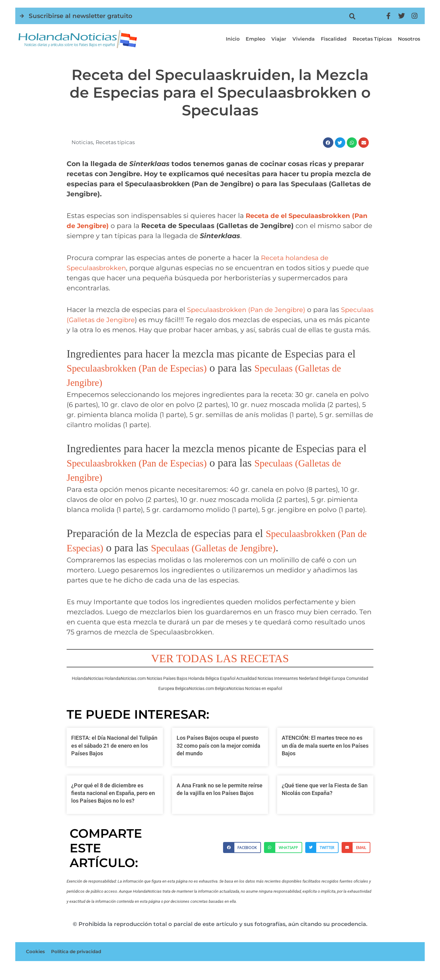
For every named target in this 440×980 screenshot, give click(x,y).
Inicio (233, 39)
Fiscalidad (334, 39)
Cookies (36, 962)
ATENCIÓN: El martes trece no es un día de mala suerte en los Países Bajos (325, 755)
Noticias (83, 142)
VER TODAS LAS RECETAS (220, 668)
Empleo (255, 39)
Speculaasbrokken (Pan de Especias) (147, 378)
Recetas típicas (372, 39)
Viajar (279, 39)
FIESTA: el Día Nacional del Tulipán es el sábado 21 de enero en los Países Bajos (114, 755)
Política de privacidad (79, 962)
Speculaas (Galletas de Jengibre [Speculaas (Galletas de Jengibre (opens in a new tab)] (120, 320)
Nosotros (409, 39)
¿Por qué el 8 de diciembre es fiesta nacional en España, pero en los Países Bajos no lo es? (113, 803)
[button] (352, 16)
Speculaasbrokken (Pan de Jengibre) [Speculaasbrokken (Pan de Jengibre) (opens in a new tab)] (249, 310)
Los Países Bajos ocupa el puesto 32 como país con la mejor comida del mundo (218, 755)
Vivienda (304, 39)
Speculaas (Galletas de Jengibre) (241, 558)
